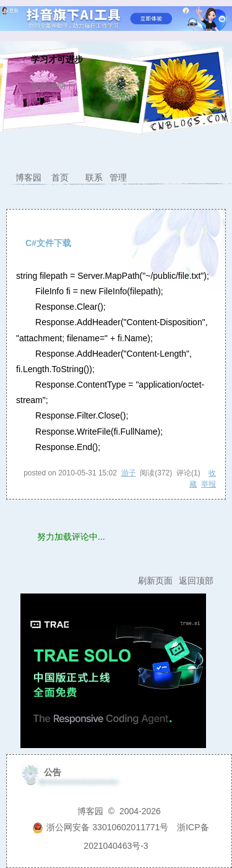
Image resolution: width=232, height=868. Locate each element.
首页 (60, 177)
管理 (118, 177)
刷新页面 (155, 581)
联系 (94, 177)
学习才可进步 (57, 60)
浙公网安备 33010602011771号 (100, 827)
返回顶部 (196, 581)
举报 (208, 484)
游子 (129, 473)
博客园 (28, 177)
